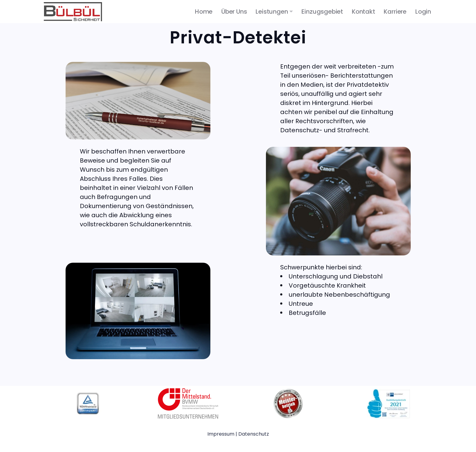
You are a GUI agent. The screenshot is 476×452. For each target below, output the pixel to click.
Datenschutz (254, 434)
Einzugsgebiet (322, 12)
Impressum (221, 434)
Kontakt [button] (364, 12)
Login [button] (423, 12)
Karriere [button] (395, 12)
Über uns (234, 12)
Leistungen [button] (272, 12)
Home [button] (204, 12)
